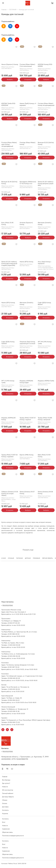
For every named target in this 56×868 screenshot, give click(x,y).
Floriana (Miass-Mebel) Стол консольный (27, 65)
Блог (4, 822)
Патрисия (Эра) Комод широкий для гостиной (27, 343)
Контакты (5, 810)
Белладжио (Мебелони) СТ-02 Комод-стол (28, 183)
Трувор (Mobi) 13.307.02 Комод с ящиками (10, 456)
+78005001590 (7, 606)
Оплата (5, 803)
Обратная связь (7, 832)
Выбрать (10, 79)
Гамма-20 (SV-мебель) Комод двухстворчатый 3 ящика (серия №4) (9, 263)
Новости (5, 787)
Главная (4, 10)
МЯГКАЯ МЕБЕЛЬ (47, 558)
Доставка (5, 807)
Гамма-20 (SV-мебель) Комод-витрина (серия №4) (46, 183)
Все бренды (6, 780)
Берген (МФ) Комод (27, 455)
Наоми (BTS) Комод (26, 262)
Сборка (5, 800)
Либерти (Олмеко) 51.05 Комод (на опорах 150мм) (10, 493)
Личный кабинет (8, 793)
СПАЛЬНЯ (11, 558)
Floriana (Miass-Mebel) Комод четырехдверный (46, 104)
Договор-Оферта (8, 797)
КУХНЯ (4, 558)
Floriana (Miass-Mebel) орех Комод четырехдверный (9, 144)
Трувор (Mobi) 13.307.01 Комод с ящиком (28, 419)
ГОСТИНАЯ (13, 10)
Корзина (5, 813)
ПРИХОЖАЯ (36, 558)
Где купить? (6, 783)
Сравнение (6, 829)
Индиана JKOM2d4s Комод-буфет (26, 382)
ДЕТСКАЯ (28, 558)
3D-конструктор (8, 790)
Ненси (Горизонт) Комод (10, 64)
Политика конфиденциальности (13, 836)
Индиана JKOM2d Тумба (46, 381)
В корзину (28, 79)
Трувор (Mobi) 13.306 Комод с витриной (45, 419)
